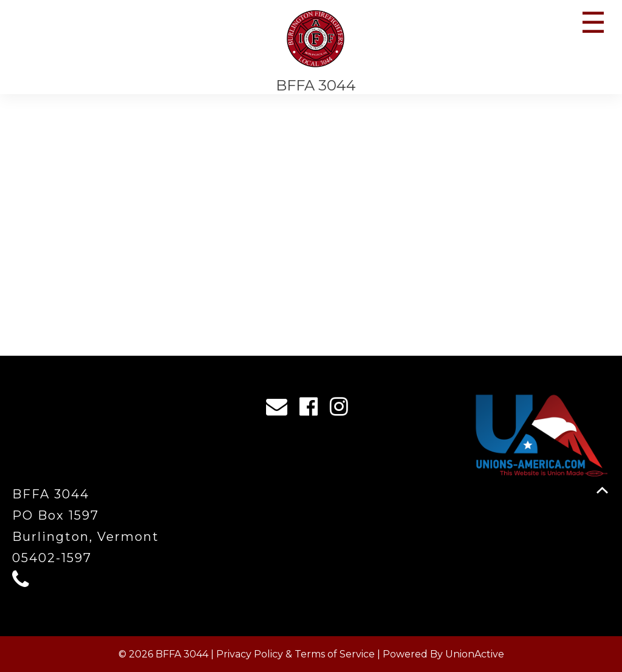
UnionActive (475, 654)
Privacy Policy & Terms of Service (296, 654)
